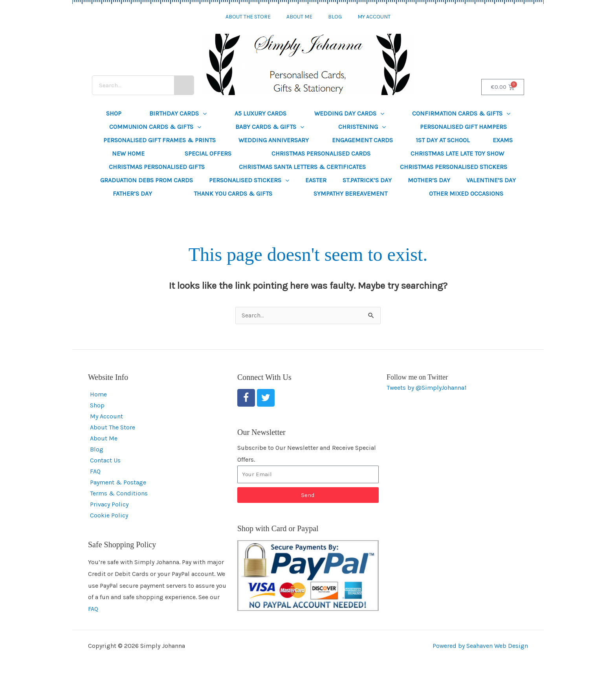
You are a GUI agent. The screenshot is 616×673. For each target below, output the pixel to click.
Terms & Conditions (119, 494)
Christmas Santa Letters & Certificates (302, 167)
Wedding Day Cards (349, 114)
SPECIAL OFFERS (208, 153)
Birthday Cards (178, 114)
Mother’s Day (429, 180)
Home (98, 395)
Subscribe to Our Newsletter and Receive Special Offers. (307, 454)
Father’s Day (132, 193)
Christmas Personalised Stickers (454, 167)
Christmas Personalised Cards (321, 153)
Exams (503, 140)
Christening (362, 127)
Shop (114, 113)
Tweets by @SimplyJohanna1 (427, 388)
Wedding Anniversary (274, 140)
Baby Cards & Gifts (270, 127)
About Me (299, 17)
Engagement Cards (362, 140)
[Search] (184, 85)
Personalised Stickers (249, 180)
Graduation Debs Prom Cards (147, 180)
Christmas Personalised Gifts (157, 167)
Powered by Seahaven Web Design (480, 646)
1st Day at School (443, 140)
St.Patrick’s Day (367, 180)
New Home (128, 153)
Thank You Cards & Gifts (233, 193)
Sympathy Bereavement (350, 193)
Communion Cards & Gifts (155, 127)
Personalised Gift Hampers (463, 127)
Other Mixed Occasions (466, 193)
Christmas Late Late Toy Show (457, 153)
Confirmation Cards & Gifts (461, 114)
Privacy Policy (109, 505)
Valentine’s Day (491, 180)
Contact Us (105, 461)
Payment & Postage (118, 483)
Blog (335, 17)
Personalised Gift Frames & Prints (159, 140)
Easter (316, 180)
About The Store (248, 17)
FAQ (95, 472)
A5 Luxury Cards (260, 113)
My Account (374, 17)
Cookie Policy (109, 516)
